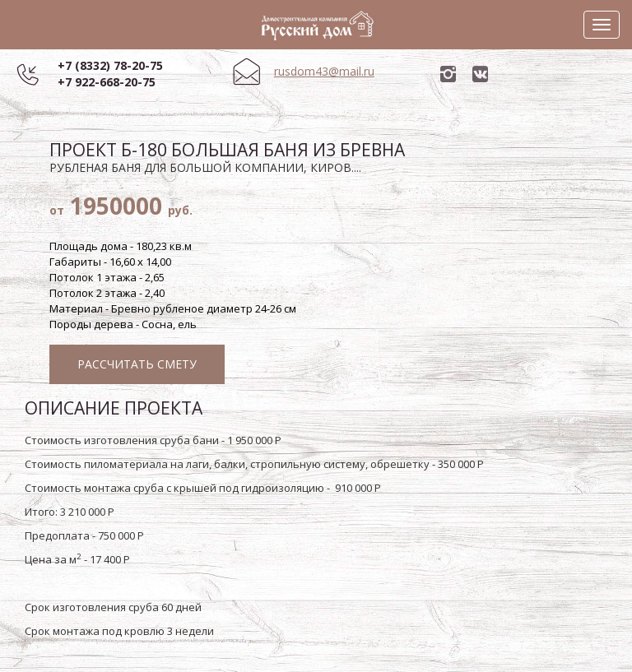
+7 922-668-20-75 (107, 82)
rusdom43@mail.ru (324, 71)
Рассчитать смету (137, 364)
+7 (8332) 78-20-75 (110, 65)
